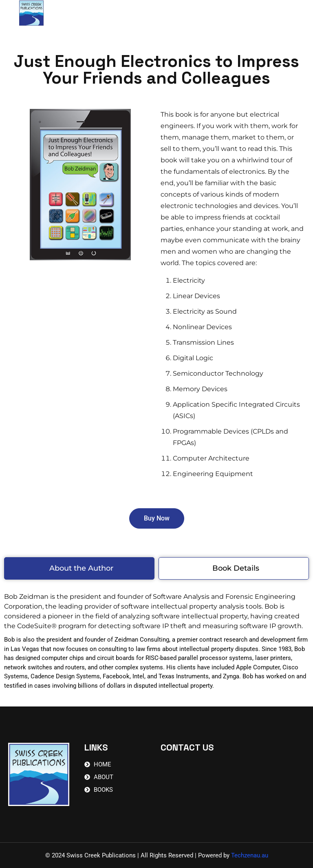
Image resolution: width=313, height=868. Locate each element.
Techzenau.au (250, 855)
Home (111, 14)
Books (148, 14)
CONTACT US (187, 747)
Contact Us (192, 14)
